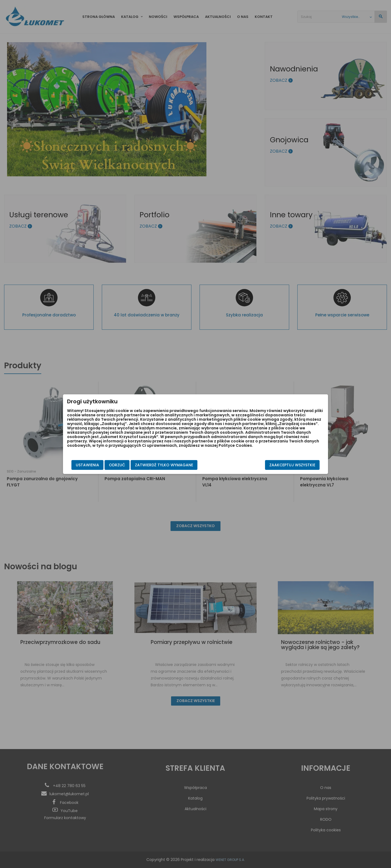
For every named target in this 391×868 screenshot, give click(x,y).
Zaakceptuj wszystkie (292, 465)
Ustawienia (87, 465)
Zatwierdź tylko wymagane (164, 465)
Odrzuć (117, 465)
